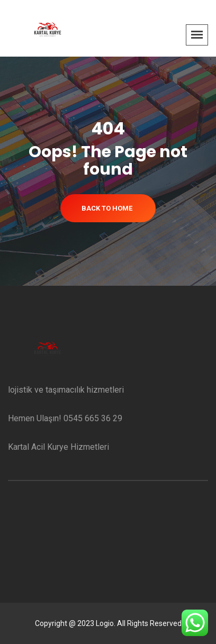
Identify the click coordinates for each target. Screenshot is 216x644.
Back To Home (107, 208)
